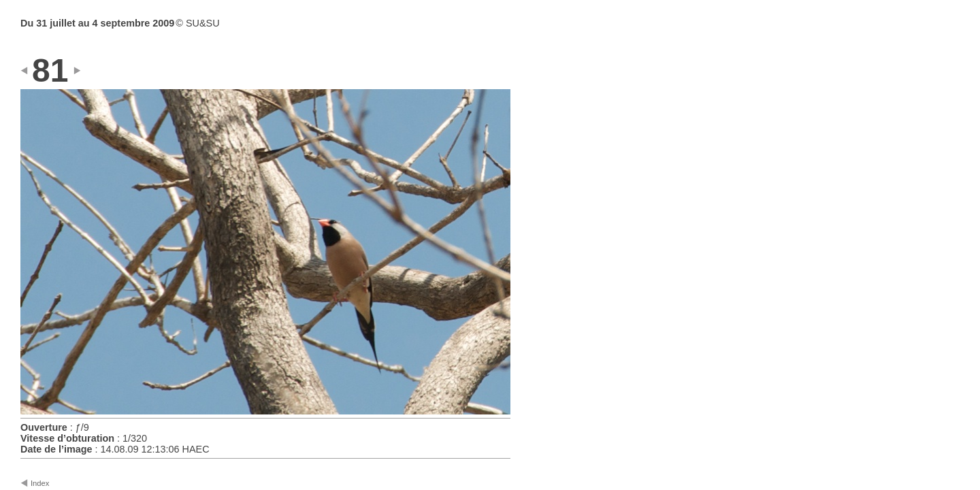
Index (40, 483)
